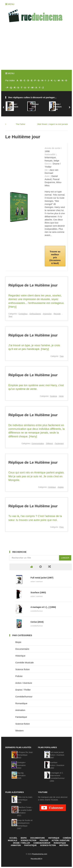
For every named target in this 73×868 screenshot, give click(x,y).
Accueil (13, 838)
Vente (61, 396)
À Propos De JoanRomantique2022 (25, 755)
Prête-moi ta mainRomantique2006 (25, 800)
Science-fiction (23, 724)
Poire (61, 527)
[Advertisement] (36, 48)
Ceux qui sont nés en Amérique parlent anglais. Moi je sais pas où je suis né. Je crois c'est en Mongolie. (36, 476)
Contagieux (23, 314)
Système (53, 396)
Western (19, 731)
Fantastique (21, 717)
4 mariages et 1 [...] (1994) (43, 607)
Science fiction (23, 669)
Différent (49, 444)
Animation (20, 710)
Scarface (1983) (38, 592)
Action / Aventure (24, 683)
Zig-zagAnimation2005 (21, 775)
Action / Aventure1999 (57, 107)
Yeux (10, 316)
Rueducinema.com (40, 854)
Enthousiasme (35, 314)
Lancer (65, 558)
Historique (20, 656)
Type (62, 356)
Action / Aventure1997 (14, 107)
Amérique (52, 487)
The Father (21, 124)
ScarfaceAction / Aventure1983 (57, 765)
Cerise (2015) (37, 622)
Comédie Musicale (24, 662)
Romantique (21, 703)
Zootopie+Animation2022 (21, 765)
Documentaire (22, 649)
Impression (47, 314)
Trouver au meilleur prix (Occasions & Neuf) (55, 257)
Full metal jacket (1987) (42, 578)
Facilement (59, 444)
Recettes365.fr (36, 859)
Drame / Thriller (23, 690)
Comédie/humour (24, 697)
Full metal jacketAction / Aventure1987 (57, 755)
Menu (10, 4)
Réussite (57, 314)
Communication (38, 444)
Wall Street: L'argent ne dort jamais (52, 124)
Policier (19, 676)
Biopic (18, 642)
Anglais (61, 487)
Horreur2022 (35, 105)
